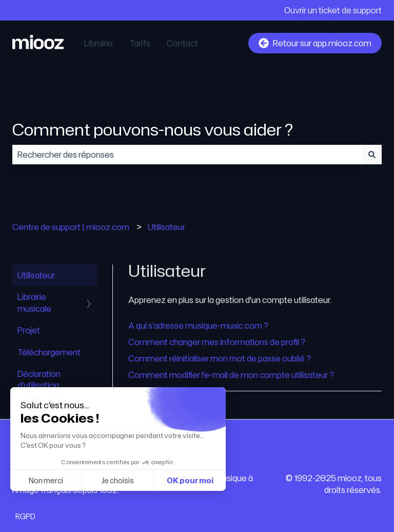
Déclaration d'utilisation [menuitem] (39, 379)
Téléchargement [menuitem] (49, 352)
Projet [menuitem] (29, 330)
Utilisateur (166, 227)
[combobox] (187, 155)
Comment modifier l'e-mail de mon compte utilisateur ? (231, 375)
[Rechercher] (372, 155)
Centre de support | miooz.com (71, 227)
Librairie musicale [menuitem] (34, 302)
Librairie (98, 43)
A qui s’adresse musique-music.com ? (198, 326)
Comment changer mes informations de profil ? (217, 342)
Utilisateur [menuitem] (36, 275)
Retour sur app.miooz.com (315, 43)
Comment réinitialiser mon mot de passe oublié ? (220, 358)
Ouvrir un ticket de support (333, 10)
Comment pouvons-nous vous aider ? (153, 129)
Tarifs (140, 43)
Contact (182, 43)
